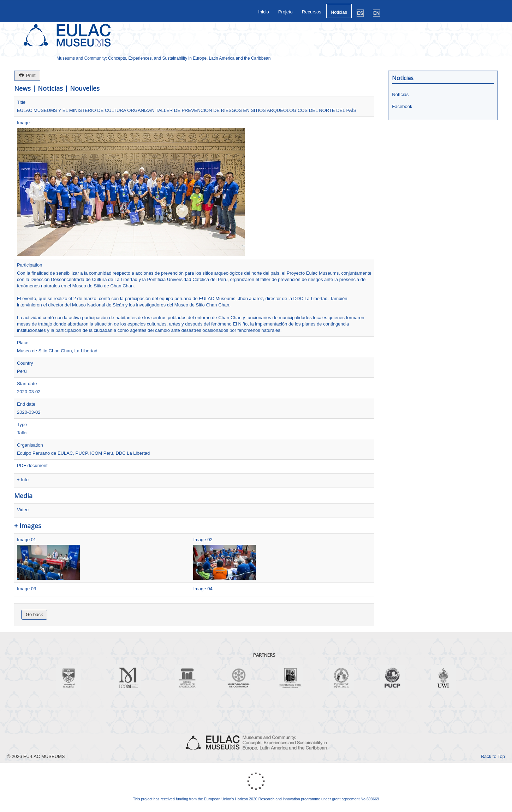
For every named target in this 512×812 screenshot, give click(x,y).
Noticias (339, 12)
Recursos (312, 12)
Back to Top (493, 756)
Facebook (402, 106)
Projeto (285, 12)
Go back (34, 614)
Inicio (263, 12)
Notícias (400, 94)
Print (27, 75)
